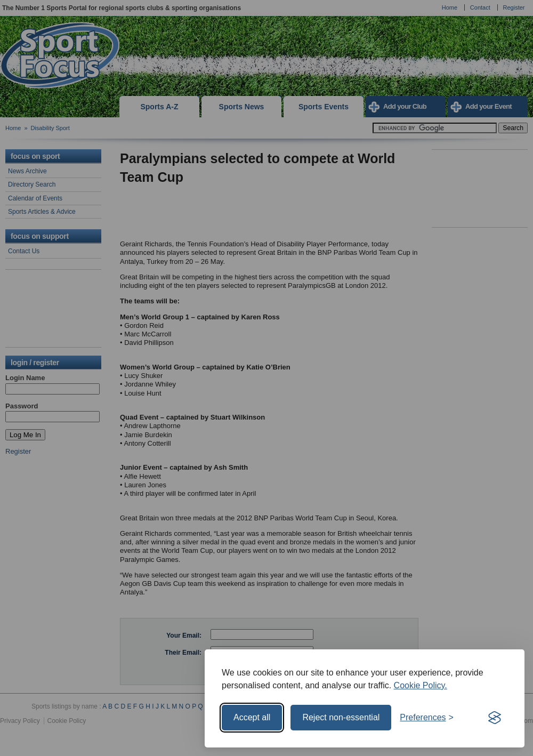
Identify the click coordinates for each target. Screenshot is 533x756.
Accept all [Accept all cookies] (252, 717)
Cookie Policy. (421, 685)
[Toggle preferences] (427, 718)
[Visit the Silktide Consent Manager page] (495, 718)
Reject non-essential (341, 717)
